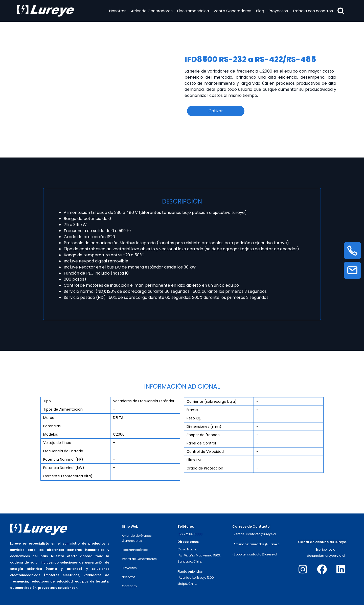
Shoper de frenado (203, 435)
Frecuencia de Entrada (63, 451)
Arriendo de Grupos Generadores (137, 538)
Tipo (47, 401)
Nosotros (117, 11)
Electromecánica (193, 11)
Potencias (52, 426)
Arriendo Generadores (151, 11)
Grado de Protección (205, 468)
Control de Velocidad (205, 452)
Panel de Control (201, 443)
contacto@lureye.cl (261, 534)
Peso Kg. (194, 418)
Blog (260, 11)
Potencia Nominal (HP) (63, 459)
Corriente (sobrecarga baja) (212, 401)
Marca (49, 418)
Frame (192, 410)
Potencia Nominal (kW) (64, 468)
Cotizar (216, 111)
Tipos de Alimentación (63, 409)
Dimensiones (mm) (204, 427)
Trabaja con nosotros (312, 11)
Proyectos (278, 11)
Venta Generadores (232, 11)
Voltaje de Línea (57, 443)
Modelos (51, 434)
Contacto (129, 586)
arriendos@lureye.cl (265, 544)
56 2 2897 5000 (191, 534)
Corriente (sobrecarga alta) (68, 476)
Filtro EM (194, 460)
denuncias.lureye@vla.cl (326, 556)
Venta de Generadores (139, 559)
